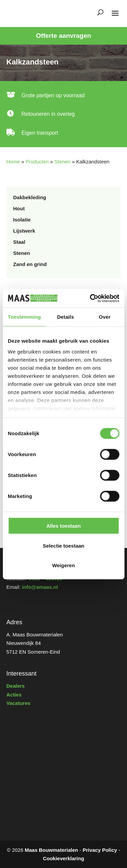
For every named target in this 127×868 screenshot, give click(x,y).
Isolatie (22, 220)
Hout (19, 208)
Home (13, 162)
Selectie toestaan (63, 545)
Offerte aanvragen (63, 36)
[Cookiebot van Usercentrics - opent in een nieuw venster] (90, 298)
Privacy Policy (100, 850)
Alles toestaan (64, 526)
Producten (37, 162)
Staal (19, 242)
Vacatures (18, 703)
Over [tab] (105, 317)
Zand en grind (30, 264)
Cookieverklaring (64, 858)
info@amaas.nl (40, 587)
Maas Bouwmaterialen (51, 850)
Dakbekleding (30, 197)
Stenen (63, 162)
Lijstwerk (24, 231)
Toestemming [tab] (24, 317)
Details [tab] (65, 317)
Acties (14, 695)
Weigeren (63, 565)
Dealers (16, 686)
